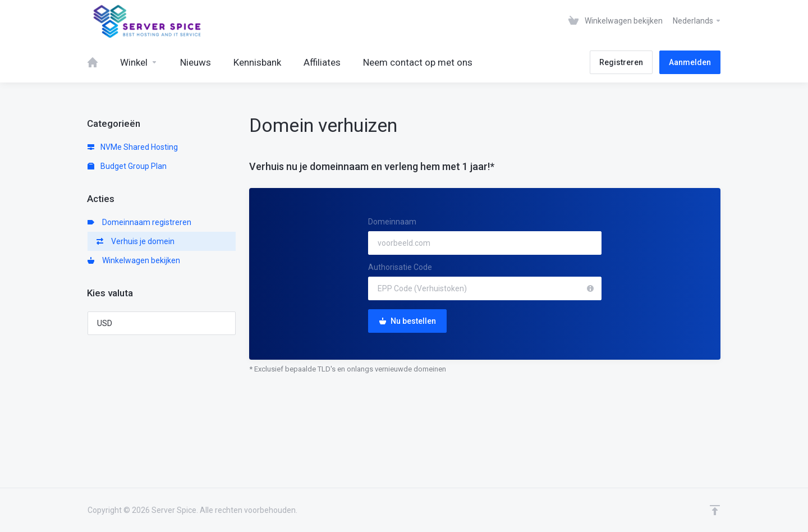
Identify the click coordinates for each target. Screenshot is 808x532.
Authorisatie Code (400, 267)
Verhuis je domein (136, 241)
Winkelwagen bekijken (134, 260)
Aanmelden (690, 62)
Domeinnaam (392, 222)
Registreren (621, 62)
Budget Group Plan (127, 166)
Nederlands (697, 21)
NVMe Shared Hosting (133, 147)
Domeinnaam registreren (139, 222)
